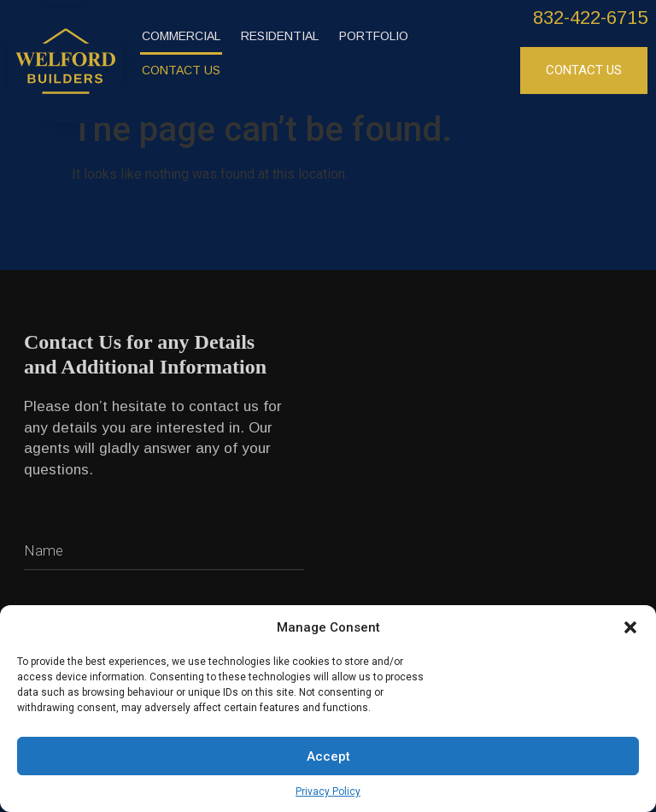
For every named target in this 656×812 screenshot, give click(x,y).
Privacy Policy (328, 791)
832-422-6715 (590, 18)
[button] (630, 627)
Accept (328, 756)
